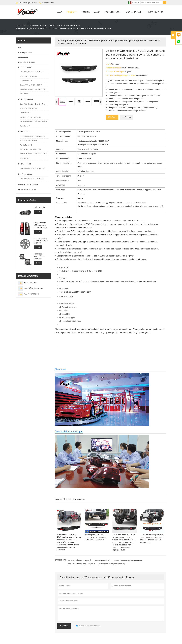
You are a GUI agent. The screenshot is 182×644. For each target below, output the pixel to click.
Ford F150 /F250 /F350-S (29, 141)
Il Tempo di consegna (115, 72)
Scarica (127, 117)
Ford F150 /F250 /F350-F (29, 76)
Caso (97, 12)
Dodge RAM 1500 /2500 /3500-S (31, 149)
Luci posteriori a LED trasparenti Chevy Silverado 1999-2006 (40, 225)
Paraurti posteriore (39, 25)
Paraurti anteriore (25, 67)
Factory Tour (112, 12)
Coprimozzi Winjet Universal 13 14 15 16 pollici (41, 241)
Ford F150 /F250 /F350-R (29, 108)
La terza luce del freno (27, 189)
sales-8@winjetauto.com (28, 3)
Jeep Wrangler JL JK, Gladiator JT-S (32, 136)
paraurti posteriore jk (103, 560)
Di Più (38, 212)
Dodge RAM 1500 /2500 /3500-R (31, 117)
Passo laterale (24, 132)
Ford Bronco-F (25, 94)
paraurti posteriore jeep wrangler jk (82, 564)
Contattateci (133, 12)
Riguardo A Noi (155, 12)
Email (112, 117)
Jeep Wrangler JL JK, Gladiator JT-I (32, 179)
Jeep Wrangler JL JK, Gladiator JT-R (63, 25)
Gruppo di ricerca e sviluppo (69, 431)
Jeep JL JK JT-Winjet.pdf (74, 499)
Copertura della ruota (27, 62)
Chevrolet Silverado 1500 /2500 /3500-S (34, 154)
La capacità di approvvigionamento (121, 75)
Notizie (86, 12)
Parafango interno (25, 174)
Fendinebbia (23, 57)
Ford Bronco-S (25, 158)
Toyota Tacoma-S (26, 145)
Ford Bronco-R (25, 126)
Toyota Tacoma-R (26, 113)
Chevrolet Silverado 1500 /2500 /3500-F (34, 89)
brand (109, 64)
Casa (60, 12)
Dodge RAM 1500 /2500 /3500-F (31, 85)
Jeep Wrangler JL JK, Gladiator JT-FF (33, 168)
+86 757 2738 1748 (32, 294)
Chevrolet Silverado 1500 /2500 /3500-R (34, 122)
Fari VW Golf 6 (40, 207)
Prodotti (72, 12)
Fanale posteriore (25, 53)
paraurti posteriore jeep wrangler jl (112, 564)
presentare (64, 626)
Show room (61, 369)
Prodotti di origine (114, 68)
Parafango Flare (25, 164)
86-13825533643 (48, 3)
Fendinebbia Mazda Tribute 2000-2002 (39, 256)
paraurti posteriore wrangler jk (80, 560)
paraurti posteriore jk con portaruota (128, 560)
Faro (20, 48)
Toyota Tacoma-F (26, 81)
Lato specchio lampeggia (28, 184)
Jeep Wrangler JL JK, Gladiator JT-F (32, 72)
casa (18, 25)
